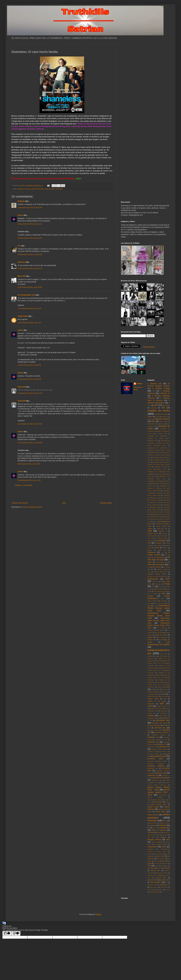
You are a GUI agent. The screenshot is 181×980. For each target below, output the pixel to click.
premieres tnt (153, 775)
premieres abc (163, 720)
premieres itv (164, 752)
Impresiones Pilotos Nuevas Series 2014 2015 (159, 616)
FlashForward (153, 579)
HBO (163, 594)
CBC (165, 529)
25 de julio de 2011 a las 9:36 (29, 464)
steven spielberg (157, 842)
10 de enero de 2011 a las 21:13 (30, 224)
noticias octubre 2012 (163, 706)
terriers (150, 854)
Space (159, 832)
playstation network (153, 718)
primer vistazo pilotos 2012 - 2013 (159, 792)
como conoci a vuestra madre (157, 538)
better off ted (163, 421)
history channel (152, 601)
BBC (153, 421)
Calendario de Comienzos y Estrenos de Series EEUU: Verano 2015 (159, 460)
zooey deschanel (155, 892)
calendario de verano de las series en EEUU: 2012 (159, 519)
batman (150, 419)
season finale (153, 807)
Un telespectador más (26, 295)
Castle (158, 529)
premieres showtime (37, 189)
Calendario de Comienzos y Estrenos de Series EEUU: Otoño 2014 (159, 450)
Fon (19, 246)
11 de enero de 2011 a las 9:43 (29, 379)
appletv (150, 417)
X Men (168, 890)
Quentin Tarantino (155, 797)
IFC (155, 606)
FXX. (160, 587)
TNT (149, 866)
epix (152, 569)
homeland (164, 601)
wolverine (160, 890)
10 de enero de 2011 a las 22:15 (30, 255)
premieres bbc (160, 728)
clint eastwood (152, 536)
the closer (161, 856)
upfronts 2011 (156, 870)
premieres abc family (160, 723)
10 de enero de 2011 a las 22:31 (30, 269)
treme (157, 866)
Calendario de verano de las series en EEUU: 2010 (159, 512)
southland (151, 832)
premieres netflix (155, 759)
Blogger (98, 914)
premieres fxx (152, 747)
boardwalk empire (153, 424)
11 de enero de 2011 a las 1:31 (29, 323)
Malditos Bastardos (154, 692)
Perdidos (151, 716)
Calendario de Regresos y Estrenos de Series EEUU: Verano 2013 (159, 507)
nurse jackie (164, 711)
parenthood (163, 713)
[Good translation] (7, 933)
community (164, 536)
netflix (150, 706)
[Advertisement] (62, 494)
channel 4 (162, 531)
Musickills (151, 704)
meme (163, 694)
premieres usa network (161, 778)
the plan (157, 861)
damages (159, 543)
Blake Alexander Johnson (32, 129)
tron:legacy (164, 866)
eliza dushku (157, 567)
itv (163, 630)
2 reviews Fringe (161, 388)
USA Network (156, 882)
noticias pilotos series (156, 708)
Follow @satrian (149, 347)
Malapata (21, 201)
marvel (165, 692)
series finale (161, 812)
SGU (165, 821)
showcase (153, 825)
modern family (153, 699)
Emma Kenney (58, 126)
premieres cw (153, 737)
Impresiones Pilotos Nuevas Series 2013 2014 (159, 608)
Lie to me (164, 654)
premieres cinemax (159, 735)
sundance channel (161, 844)
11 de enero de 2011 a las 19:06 (30, 443)
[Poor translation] (16, 933)
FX (153, 587)
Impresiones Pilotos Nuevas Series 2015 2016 (159, 621)
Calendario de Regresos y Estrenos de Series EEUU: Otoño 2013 (159, 502)
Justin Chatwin (26, 126)
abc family (166, 405)
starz (168, 840)
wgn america (154, 887)
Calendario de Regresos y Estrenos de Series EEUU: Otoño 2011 (159, 493)
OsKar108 (22, 387)
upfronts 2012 (161, 878)
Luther (158, 689)
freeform (155, 581)
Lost (168, 687)
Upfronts (167, 868)
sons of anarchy (159, 830)
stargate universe (154, 840)
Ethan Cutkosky (73, 126)
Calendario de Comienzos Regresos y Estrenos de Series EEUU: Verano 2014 (159, 431)
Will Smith (151, 890)
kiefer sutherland (162, 637)
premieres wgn (157, 780)
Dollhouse (151, 552)
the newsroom (161, 859)
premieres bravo (153, 730)
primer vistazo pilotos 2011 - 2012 (159, 789)
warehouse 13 (165, 885)
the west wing (158, 863)
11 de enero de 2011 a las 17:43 (30, 393)
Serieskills (152, 821)
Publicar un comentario (23, 485)
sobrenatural (165, 828)
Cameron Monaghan (42, 126)
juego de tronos (161, 635)
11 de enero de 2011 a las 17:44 (30, 424)
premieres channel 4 (162, 732)
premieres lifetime (153, 754)
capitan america (161, 526)
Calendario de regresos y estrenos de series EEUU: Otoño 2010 (159, 488)
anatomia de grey (161, 414)
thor (166, 863)
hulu (149, 606)
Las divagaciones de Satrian (159, 643)
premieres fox (153, 742)
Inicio (64, 503)
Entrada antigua (106, 503)
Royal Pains (158, 802)
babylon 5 (165, 417)
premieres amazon (154, 725)
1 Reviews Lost (155, 384)
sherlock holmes (165, 823)
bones (163, 424)
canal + (155, 522)
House (150, 603)
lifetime (150, 656)
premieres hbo (164, 747)
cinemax (165, 534)
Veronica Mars (152, 885)
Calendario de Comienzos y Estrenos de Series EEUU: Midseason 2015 (159, 438)
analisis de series (24, 189)
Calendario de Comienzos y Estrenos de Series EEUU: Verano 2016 (159, 465)
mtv (165, 699)
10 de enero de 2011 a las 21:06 (30, 208)
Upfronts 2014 (165, 880)
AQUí (79, 179)
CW (149, 543)
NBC (162, 704)
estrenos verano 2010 (157, 574)
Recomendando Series (155, 800)
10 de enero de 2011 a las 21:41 (30, 238)
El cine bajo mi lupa (159, 559)
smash (155, 828)
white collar (164, 887)
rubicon (168, 802)
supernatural (152, 847)
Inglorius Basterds (153, 630)
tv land (159, 868)
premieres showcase (156, 764)
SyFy (164, 847)
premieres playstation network (157, 761)
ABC (156, 405)
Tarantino (150, 849)
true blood (151, 868)
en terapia (167, 567)
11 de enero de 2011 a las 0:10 (29, 309)
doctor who (162, 550)
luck (152, 689)
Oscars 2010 (152, 713)
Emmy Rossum (99, 124)
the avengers (159, 854)
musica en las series (157, 701)
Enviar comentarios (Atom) (32, 507)
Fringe (167, 584)
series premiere (50, 189)
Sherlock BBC (152, 823)
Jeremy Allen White (89, 126)
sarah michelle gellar (159, 804)
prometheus (163, 795)
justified (150, 637)
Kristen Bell (152, 640)
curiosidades (161, 541)
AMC (163, 408)
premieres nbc (159, 756)
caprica (150, 529)
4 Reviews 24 (165, 393)
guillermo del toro (159, 589)
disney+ (150, 550)
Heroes (150, 596)
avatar (157, 417)
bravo (154, 426)
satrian (20, 215)
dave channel (158, 545)
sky (149, 828)
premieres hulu (152, 752)
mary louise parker (153, 694)
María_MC (22, 276)
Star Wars (151, 837)
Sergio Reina (23, 316)
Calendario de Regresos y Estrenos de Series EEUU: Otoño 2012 (159, 498)
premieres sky (153, 768)
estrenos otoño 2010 (161, 572)
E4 (163, 552)
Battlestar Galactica (162, 419)
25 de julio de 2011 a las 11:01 (29, 480)
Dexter (157, 548)
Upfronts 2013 (152, 880)
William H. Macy (84, 124)
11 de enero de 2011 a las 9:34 (29, 365)
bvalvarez (21, 262)
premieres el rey (161, 740)
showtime (59, 189)
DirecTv (165, 548)
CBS (150, 531)
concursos (151, 541)
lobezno (160, 687)
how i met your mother (161, 603)
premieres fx (161, 744)
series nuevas (153, 815)
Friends (158, 584)
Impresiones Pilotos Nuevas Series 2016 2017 (159, 625)
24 (154, 391)
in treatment (162, 628)
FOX (168, 579)
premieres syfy (160, 773)
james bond (159, 633)
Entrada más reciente (20, 503)
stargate (163, 837)
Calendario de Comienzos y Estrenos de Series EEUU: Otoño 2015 (159, 455)
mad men (165, 689)
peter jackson (163, 716)
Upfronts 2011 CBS (162, 873)
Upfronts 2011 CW (153, 875)
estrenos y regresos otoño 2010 (158, 577)
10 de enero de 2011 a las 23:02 (30, 287)
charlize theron (153, 533)
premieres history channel (159, 749)
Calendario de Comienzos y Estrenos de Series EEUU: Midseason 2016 (159, 443)
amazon (154, 408)
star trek (165, 835)
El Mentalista (160, 562)
